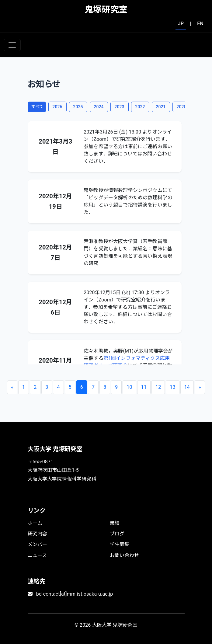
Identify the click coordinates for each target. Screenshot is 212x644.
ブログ (117, 534)
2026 (57, 107)
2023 (119, 107)
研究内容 (38, 534)
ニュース (37, 555)
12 (158, 387)
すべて (37, 106)
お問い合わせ (125, 555)
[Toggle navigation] (12, 45)
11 (144, 387)
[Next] (200, 387)
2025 (78, 107)
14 (187, 387)
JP (181, 24)
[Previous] (12, 387)
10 (129, 387)
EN (200, 24)
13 (172, 387)
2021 (161, 107)
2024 (99, 107)
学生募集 (120, 544)
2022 (140, 107)
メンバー (38, 544)
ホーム (35, 523)
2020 (181, 107)
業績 (115, 523)
